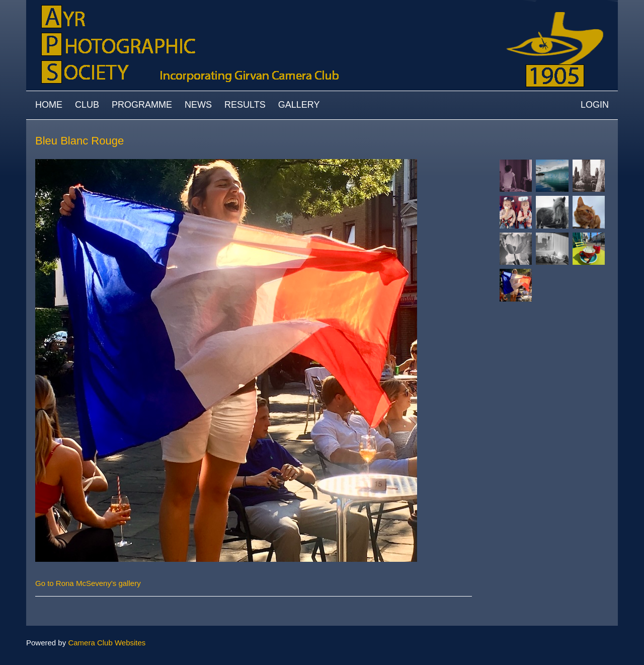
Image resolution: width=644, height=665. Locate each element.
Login (595, 105)
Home (49, 105)
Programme (142, 105)
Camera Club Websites (107, 643)
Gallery (299, 105)
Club (87, 105)
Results (245, 105)
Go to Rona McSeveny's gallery (88, 583)
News (198, 105)
